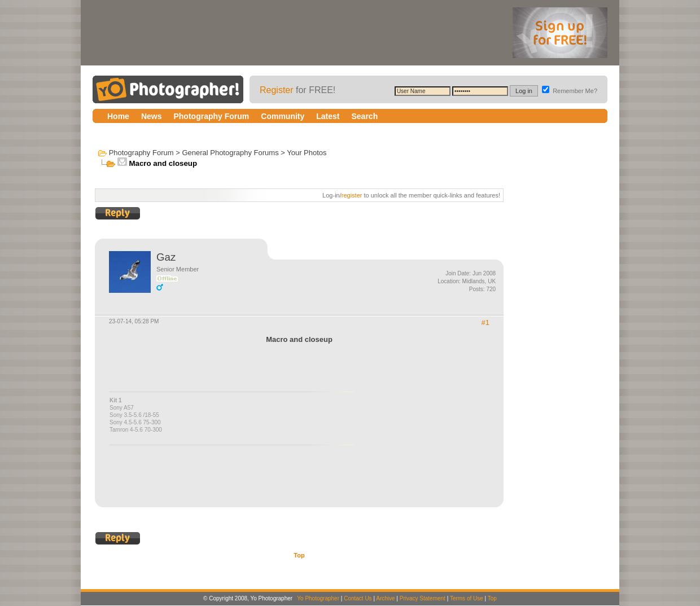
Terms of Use (467, 598)
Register (277, 90)
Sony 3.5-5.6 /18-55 (134, 415)
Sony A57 (122, 408)
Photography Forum (141, 153)
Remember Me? (570, 91)
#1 (485, 322)
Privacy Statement (423, 598)
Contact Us (358, 598)
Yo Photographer (318, 598)
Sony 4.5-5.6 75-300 (135, 422)
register (352, 195)
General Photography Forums (230, 153)
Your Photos (307, 153)
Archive (385, 598)
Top (299, 555)
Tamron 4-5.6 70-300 (136, 430)
